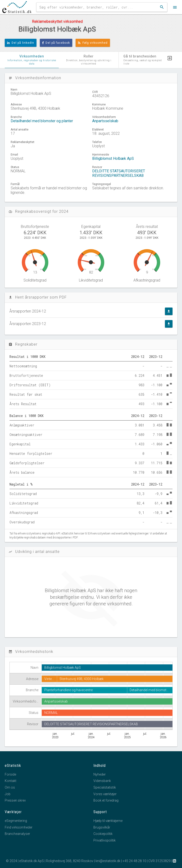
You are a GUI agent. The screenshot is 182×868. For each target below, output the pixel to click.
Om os (10, 787)
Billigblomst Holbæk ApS (113, 158)
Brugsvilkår (102, 827)
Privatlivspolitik (105, 840)
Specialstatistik (105, 787)
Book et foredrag (106, 800)
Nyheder (100, 774)
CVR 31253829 (159, 861)
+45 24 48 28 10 (134, 861)
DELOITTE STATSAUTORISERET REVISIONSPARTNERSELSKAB (119, 173)
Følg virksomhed (93, 43)
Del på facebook (56, 43)
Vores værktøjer (105, 794)
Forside (10, 774)
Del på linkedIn (21, 43)
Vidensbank (102, 781)
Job (8, 794)
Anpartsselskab (105, 121)
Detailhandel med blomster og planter (42, 121)
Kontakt (11, 781)
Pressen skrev (15, 800)
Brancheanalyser (17, 834)
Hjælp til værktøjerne (108, 821)
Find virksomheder (19, 827)
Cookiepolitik (103, 834)
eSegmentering (16, 821)
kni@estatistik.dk (108, 861)
